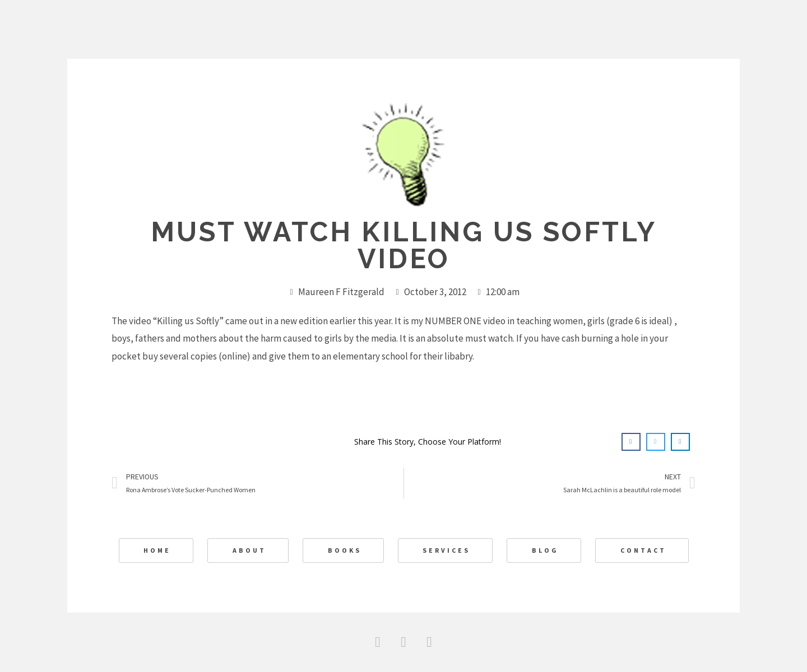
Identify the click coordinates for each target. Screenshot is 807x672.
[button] (631, 442)
